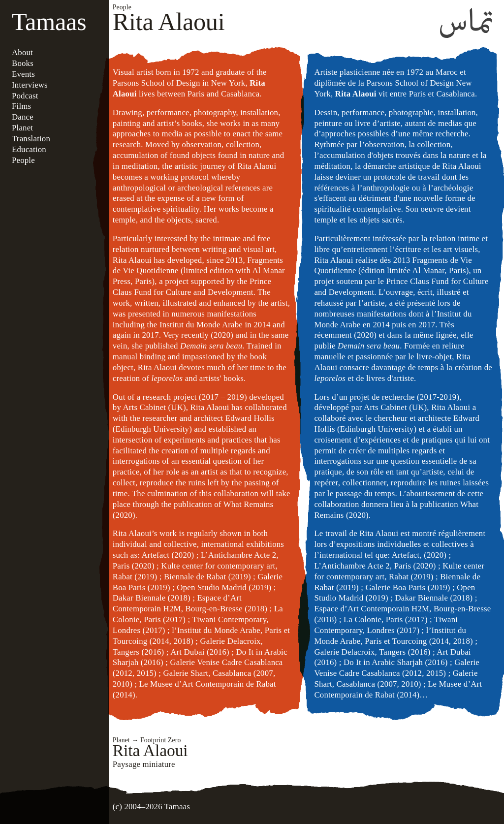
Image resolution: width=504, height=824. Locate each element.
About (22, 52)
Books (23, 63)
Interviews (30, 85)
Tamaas (49, 22)
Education (29, 149)
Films (21, 106)
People (23, 160)
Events (23, 74)
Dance (23, 117)
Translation (31, 139)
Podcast (25, 96)
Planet (22, 128)
